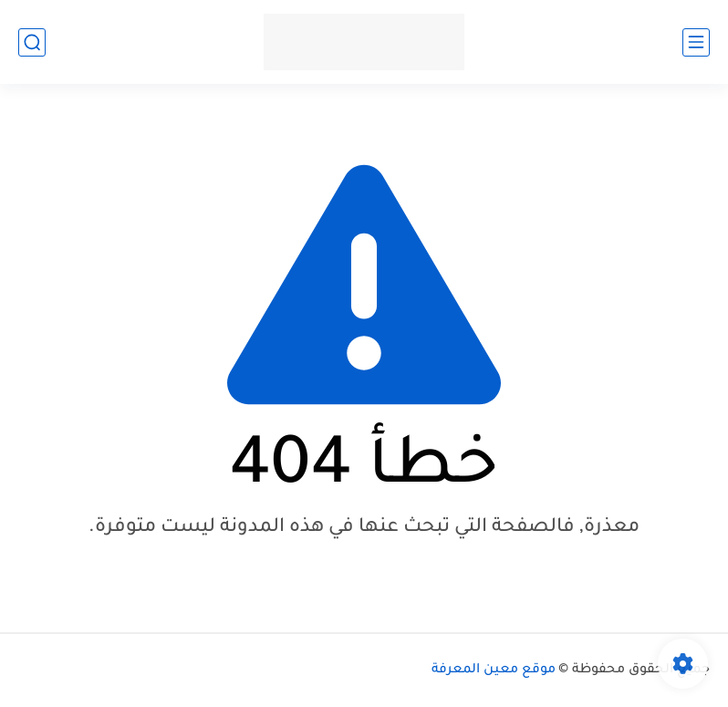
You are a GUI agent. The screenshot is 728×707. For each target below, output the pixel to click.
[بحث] (32, 42)
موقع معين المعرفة (494, 671)
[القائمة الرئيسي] (696, 42)
